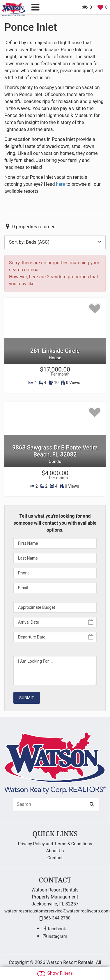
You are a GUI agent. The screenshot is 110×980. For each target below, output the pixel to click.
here (60, 184)
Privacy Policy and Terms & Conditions (55, 844)
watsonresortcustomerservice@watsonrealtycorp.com (57, 911)
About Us (55, 851)
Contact (55, 858)
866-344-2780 (55, 918)
